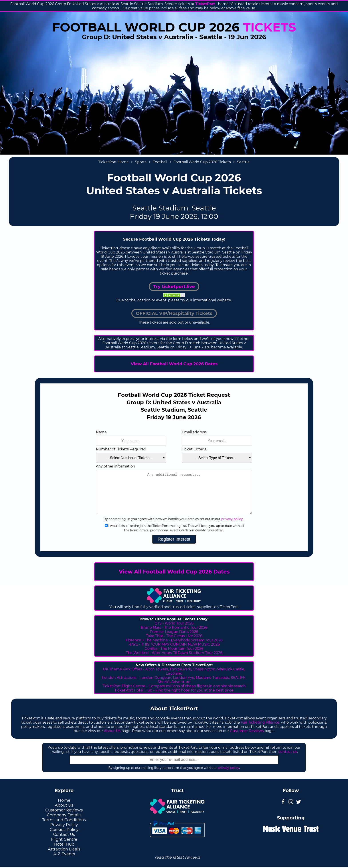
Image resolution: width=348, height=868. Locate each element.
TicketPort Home (114, 162)
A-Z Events (64, 854)
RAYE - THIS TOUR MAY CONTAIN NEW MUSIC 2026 (174, 644)
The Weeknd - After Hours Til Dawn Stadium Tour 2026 (174, 653)
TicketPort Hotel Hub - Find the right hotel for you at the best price (174, 690)
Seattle (243, 162)
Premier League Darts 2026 (174, 632)
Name (101, 432)
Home (64, 800)
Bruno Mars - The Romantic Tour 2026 (174, 627)
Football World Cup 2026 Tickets (202, 162)
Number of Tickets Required (121, 449)
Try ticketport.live (174, 287)
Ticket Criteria (194, 449)
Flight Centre (64, 839)
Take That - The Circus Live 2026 (174, 636)
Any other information (116, 466)
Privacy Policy (64, 825)
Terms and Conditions (64, 820)
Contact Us (64, 835)
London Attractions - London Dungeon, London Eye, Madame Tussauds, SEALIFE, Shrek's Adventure (174, 680)
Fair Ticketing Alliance (260, 722)
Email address (194, 432)
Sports (141, 162)
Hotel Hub (64, 844)
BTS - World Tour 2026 (174, 623)
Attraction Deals (64, 849)
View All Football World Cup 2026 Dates (174, 364)
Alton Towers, (157, 669)
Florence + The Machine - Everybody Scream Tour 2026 (174, 640)
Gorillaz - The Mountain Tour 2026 (174, 649)
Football (160, 162)
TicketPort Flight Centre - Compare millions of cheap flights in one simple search (174, 686)
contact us (288, 752)
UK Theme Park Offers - (124, 669)
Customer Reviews (247, 731)
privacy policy (232, 519)
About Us (112, 731)
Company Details (64, 815)
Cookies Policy (64, 830)
